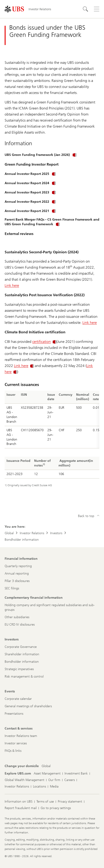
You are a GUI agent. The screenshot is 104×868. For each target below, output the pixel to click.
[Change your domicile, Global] (46, 766)
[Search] (85, 9)
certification (44, 342)
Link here (12, 285)
